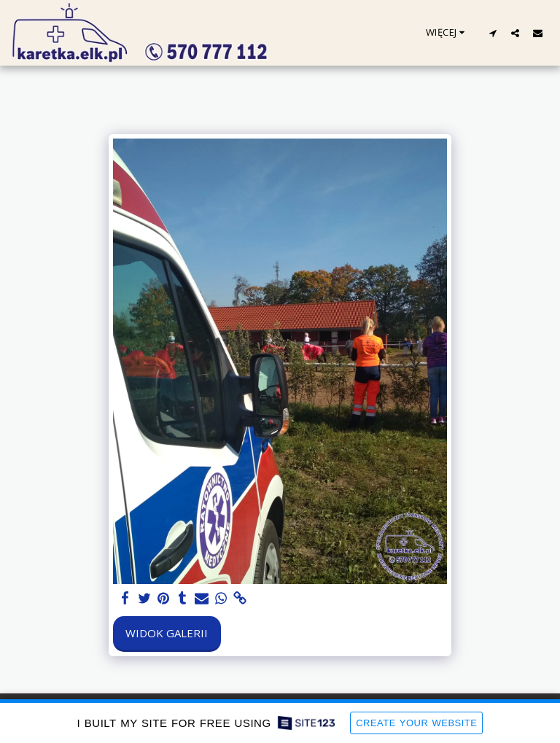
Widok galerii (167, 633)
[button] (493, 33)
